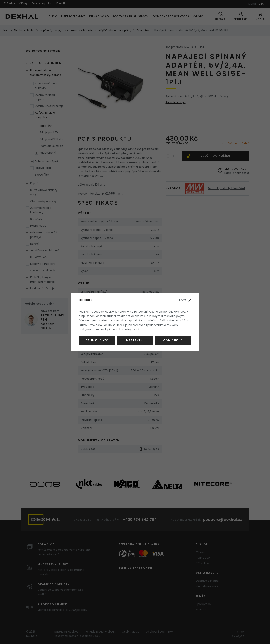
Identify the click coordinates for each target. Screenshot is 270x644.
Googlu (128, 320)
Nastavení (135, 340)
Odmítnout (173, 340)
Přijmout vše (97, 340)
